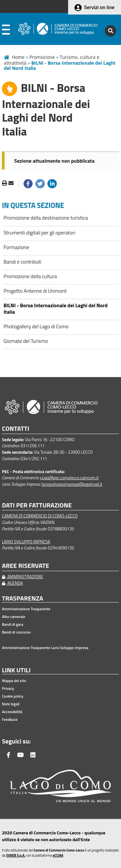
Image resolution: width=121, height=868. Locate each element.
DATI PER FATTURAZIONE (37, 505)
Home (18, 57)
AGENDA (12, 583)
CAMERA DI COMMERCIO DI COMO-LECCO (40, 516)
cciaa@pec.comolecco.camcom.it (69, 478)
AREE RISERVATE (25, 566)
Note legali (11, 704)
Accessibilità (12, 712)
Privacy (8, 689)
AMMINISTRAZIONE (23, 577)
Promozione (42, 57)
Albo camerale (14, 617)
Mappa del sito (14, 681)
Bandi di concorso (16, 632)
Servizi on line (99, 7)
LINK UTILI (16, 670)
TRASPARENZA (23, 598)
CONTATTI (16, 429)
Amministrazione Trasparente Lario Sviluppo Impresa (45, 648)
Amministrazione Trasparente (26, 609)
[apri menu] (6, 31)
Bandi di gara (13, 624)
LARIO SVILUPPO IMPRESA (26, 542)
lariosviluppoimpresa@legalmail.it (72, 484)
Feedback (10, 720)
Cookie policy (13, 696)
